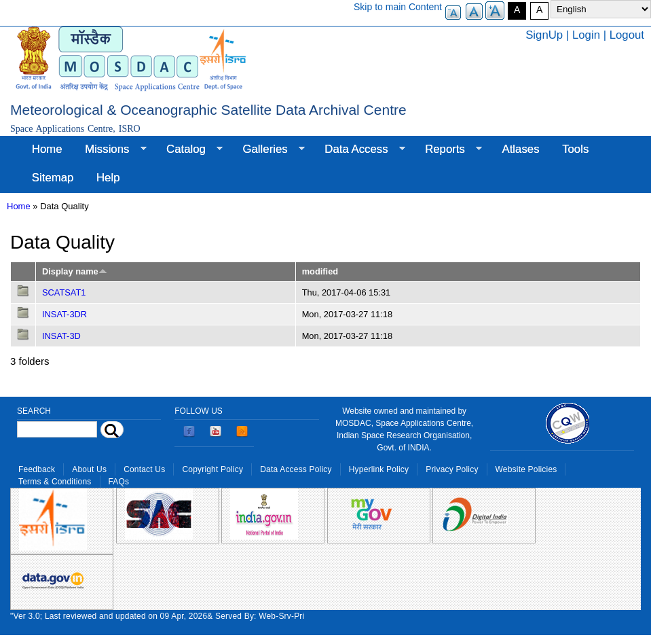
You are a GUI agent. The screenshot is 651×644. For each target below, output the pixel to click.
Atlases (521, 149)
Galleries (268, 149)
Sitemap (53, 178)
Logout (627, 35)
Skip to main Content (398, 7)
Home (47, 149)
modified (320, 271)
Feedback (37, 469)
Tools (575, 149)
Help (108, 178)
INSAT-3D (61, 336)
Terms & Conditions (55, 482)
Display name (75, 271)
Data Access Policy (296, 469)
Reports (448, 149)
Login (586, 35)
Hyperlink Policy (379, 469)
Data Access (359, 149)
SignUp (544, 35)
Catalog (189, 149)
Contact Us (144, 469)
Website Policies (526, 469)
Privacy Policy (452, 469)
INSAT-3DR (64, 314)
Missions (110, 149)
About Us (89, 469)
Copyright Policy (212, 469)
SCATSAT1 (64, 292)
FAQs (119, 482)
